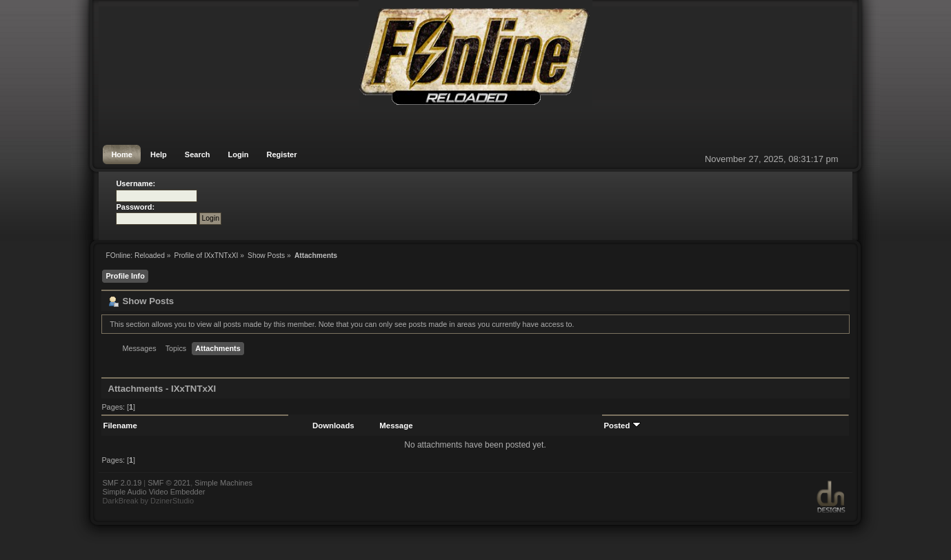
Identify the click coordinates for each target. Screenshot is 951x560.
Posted (622, 426)
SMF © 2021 (169, 483)
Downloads (333, 426)
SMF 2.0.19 (122, 483)
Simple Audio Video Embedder (153, 492)
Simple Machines (223, 483)
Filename (120, 426)
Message (396, 426)
